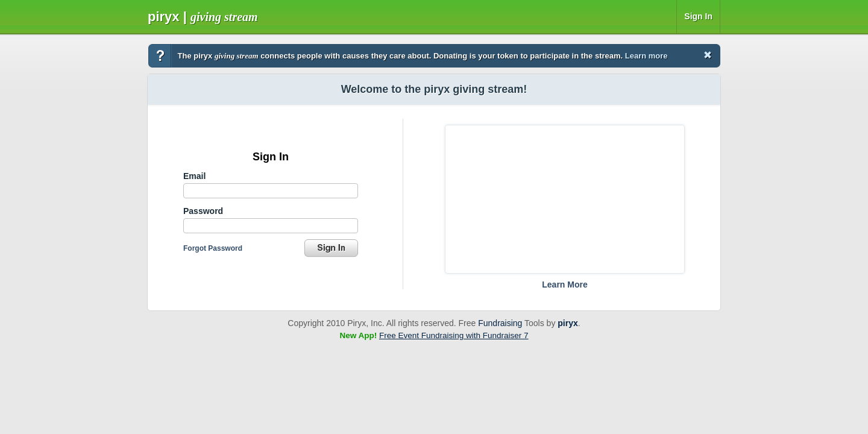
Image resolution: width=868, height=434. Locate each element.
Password (203, 211)
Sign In (698, 16)
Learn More (565, 285)
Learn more (646, 56)
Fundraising (500, 323)
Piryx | (203, 17)
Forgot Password (213, 248)
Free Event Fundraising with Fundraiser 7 (454, 335)
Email (194, 176)
